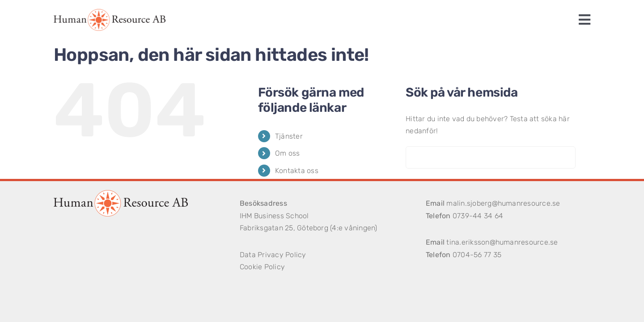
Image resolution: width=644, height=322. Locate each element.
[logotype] (110, 12)
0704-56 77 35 (477, 255)
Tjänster (289, 136)
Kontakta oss (297, 171)
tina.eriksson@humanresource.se (502, 242)
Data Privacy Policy (273, 255)
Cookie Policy (262, 267)
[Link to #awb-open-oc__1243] (585, 20)
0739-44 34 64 (478, 216)
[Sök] (417, 157)
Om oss (287, 153)
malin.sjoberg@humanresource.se (503, 203)
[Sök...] (491, 157)
